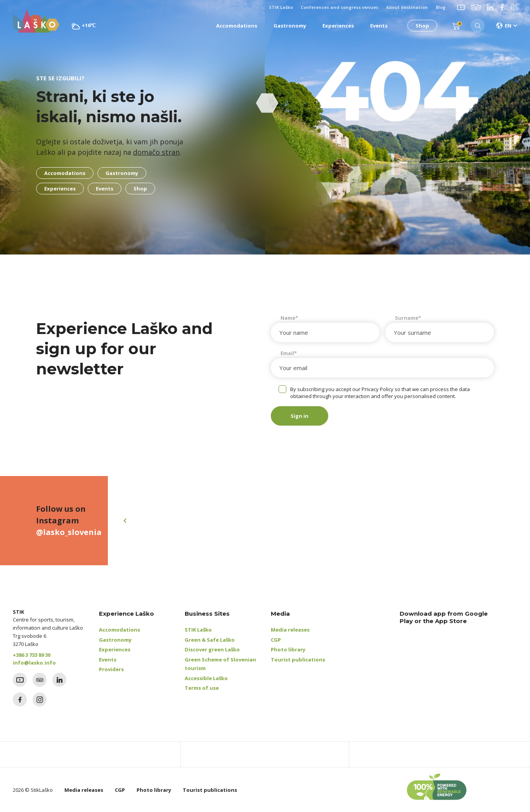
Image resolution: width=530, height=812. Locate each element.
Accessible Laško (206, 678)
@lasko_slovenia (69, 532)
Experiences (115, 649)
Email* (289, 353)
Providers (111, 669)
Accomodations (120, 630)
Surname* (408, 318)
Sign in (300, 416)
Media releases (290, 630)
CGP (276, 640)
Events (108, 660)
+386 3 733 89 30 (32, 655)
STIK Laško (198, 630)
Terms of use (202, 688)
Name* (289, 318)
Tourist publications (298, 660)
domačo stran (156, 152)
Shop (422, 26)
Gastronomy (115, 640)
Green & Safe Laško (210, 640)
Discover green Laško (212, 649)
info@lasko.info (34, 663)
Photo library (288, 649)
